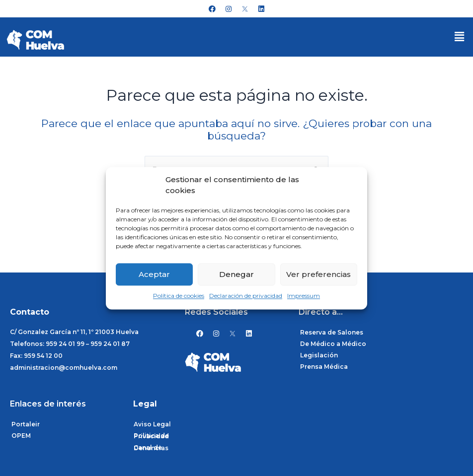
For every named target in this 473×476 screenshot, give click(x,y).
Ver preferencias (318, 274)
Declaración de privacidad (246, 296)
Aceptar (154, 274)
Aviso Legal (152, 424)
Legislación (319, 355)
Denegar (236, 274)
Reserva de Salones (332, 332)
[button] (460, 37)
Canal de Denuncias (151, 448)
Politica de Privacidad (151, 436)
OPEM (21, 436)
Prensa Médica (324, 367)
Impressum (304, 296)
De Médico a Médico (333, 344)
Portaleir (26, 424)
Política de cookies (179, 296)
